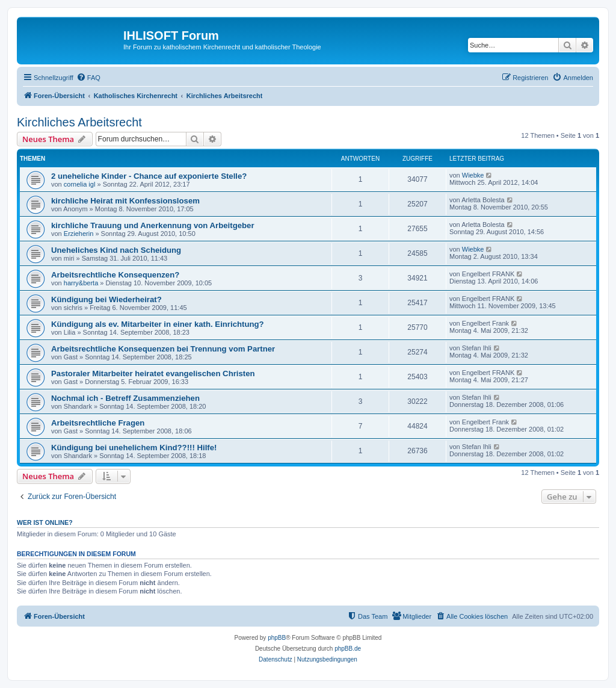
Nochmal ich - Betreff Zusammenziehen (125, 398)
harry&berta (81, 283)
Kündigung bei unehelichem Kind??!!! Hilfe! (134, 448)
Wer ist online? (45, 522)
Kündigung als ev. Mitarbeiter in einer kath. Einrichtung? (158, 324)
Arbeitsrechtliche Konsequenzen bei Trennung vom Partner (163, 349)
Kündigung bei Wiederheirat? (106, 299)
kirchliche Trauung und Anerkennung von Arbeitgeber (153, 225)
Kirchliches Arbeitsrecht (79, 122)
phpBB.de (348, 649)
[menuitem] (88, 78)
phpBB (277, 638)
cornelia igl (80, 184)
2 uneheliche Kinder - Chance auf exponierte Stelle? (149, 176)
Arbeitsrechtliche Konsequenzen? (115, 275)
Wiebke (473, 175)
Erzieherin (79, 234)
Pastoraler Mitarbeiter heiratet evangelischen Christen (153, 373)
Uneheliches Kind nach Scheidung (116, 250)
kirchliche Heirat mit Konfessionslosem (125, 201)
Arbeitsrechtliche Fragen (98, 423)
